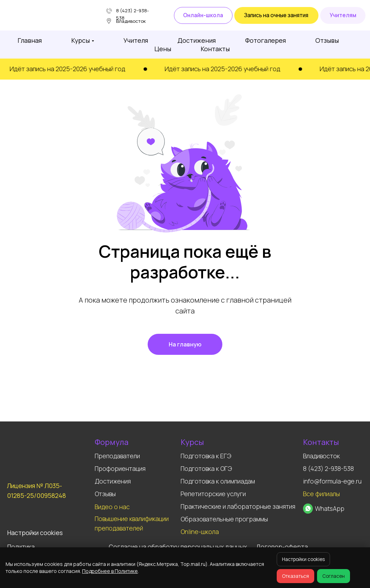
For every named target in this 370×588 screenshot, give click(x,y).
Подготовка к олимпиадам (218, 481)
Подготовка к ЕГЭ (206, 456)
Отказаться (295, 576)
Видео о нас (112, 507)
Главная (30, 40)
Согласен (334, 576)
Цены (163, 49)
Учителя (136, 40)
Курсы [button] (80, 40)
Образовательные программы (224, 519)
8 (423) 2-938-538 (328, 468)
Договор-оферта (282, 547)
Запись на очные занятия (276, 15)
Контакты (215, 49)
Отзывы (327, 40)
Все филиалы (321, 494)
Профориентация (120, 468)
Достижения (197, 40)
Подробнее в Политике (110, 571)
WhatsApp (330, 508)
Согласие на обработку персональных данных (178, 547)
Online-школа (200, 532)
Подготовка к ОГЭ (206, 468)
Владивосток (321, 456)
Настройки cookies (303, 559)
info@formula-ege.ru (332, 481)
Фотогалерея (265, 40)
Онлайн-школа (203, 15)
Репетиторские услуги (213, 494)
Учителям (343, 15)
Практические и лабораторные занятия (238, 506)
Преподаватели (117, 456)
